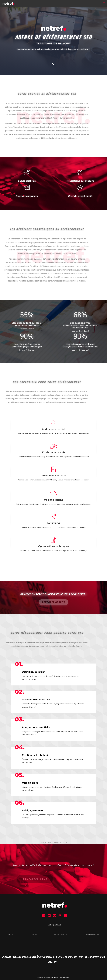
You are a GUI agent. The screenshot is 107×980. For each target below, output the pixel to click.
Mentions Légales (53, 977)
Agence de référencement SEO (57, 842)
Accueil (42, 842)
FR (60, 977)
